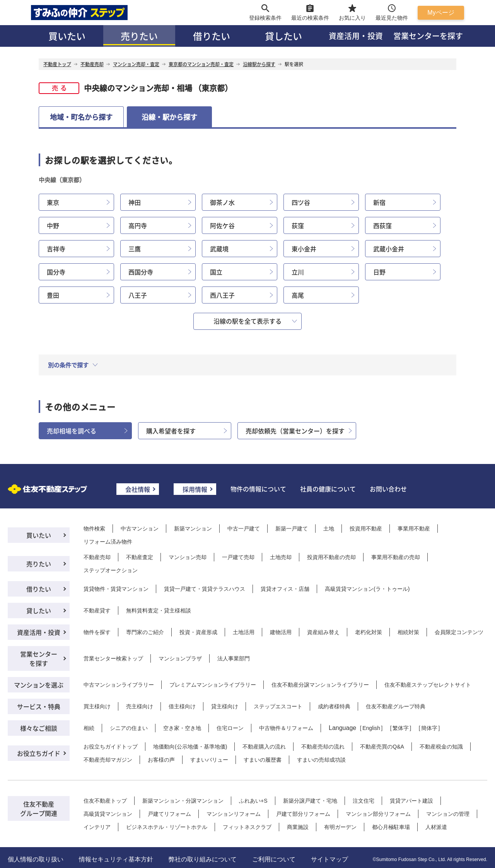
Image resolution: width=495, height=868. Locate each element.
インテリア (97, 827)
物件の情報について (258, 489)
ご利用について (274, 859)
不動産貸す (97, 610)
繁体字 (401, 728)
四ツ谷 (301, 202)
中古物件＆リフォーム (286, 728)
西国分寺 (141, 272)
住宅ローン (230, 728)
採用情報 (195, 489)
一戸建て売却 (238, 557)
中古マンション (140, 529)
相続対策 (408, 632)
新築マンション (193, 529)
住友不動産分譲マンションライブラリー (320, 685)
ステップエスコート (278, 706)
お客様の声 (161, 760)
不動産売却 (97, 557)
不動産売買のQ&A (382, 747)
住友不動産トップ (105, 801)
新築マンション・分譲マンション (183, 801)
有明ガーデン (340, 827)
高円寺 (138, 225)
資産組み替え (323, 632)
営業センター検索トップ (113, 658)
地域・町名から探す (81, 117)
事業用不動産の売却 (396, 557)
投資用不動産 (366, 529)
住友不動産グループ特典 (396, 706)
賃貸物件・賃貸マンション (116, 589)
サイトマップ (329, 859)
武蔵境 (219, 249)
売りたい (139, 36)
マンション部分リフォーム (378, 814)
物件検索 (94, 529)
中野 (53, 225)
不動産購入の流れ (264, 747)
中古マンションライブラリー (119, 685)
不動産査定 (140, 557)
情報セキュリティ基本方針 (116, 859)
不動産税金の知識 (441, 747)
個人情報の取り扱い (36, 859)
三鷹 (135, 249)
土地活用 (244, 632)
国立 (216, 272)
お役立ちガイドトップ (111, 747)
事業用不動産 (414, 529)
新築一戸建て (292, 529)
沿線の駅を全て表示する (247, 321)
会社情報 (138, 489)
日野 (379, 272)
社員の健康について (328, 489)
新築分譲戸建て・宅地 (310, 801)
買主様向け (97, 706)
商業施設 (298, 827)
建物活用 (281, 632)
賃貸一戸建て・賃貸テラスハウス (205, 589)
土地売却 (281, 557)
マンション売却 (188, 557)
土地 (329, 529)
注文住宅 (364, 801)
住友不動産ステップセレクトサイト (428, 685)
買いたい (67, 36)
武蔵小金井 (389, 249)
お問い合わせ (388, 489)
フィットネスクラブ (247, 827)
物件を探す (97, 632)
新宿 (379, 202)
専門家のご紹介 (145, 632)
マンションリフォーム (234, 814)
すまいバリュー (209, 760)
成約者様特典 (334, 706)
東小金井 (304, 249)
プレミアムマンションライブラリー (213, 685)
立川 (298, 272)
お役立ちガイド (39, 753)
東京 (53, 202)
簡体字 (429, 728)
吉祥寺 (56, 249)
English (371, 728)
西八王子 (222, 295)
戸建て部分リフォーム (303, 814)
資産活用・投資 (356, 36)
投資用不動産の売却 (331, 557)
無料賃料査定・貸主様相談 (159, 610)
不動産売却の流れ (323, 747)
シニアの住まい (129, 728)
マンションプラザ (180, 658)
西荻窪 (382, 225)
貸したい (283, 36)
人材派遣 (436, 827)
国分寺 (56, 272)
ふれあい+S (253, 801)
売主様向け (140, 706)
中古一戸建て (244, 529)
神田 (135, 202)
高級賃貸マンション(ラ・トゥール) (367, 589)
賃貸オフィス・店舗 (285, 589)
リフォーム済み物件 (108, 542)
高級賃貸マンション (108, 814)
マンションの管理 (448, 814)
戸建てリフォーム (169, 814)
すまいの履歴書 (263, 760)
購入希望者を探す (171, 431)
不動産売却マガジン (108, 760)
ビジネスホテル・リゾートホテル (167, 827)
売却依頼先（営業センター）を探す (295, 431)
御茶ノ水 (222, 202)
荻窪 (298, 225)
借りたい (212, 36)
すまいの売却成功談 (321, 760)
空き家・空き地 (182, 728)
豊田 (53, 295)
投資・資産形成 (198, 632)
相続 (89, 728)
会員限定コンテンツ (459, 632)
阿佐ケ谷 (222, 225)
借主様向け (182, 706)
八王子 (138, 295)
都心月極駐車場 (391, 827)
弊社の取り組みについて (203, 859)
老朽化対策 (369, 632)
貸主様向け (225, 706)
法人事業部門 (234, 658)
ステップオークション (111, 570)
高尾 (298, 295)
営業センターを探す (428, 36)
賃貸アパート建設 (411, 801)
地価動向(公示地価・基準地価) (190, 747)
